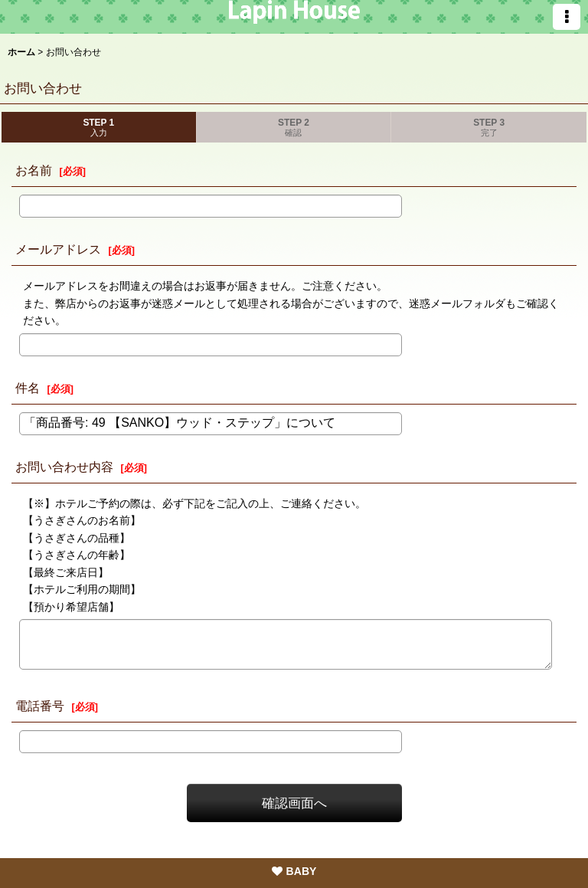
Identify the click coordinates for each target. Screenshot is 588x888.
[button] (567, 17)
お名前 (34, 170)
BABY (294, 871)
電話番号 (40, 706)
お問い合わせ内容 (64, 467)
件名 (28, 388)
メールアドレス (58, 249)
